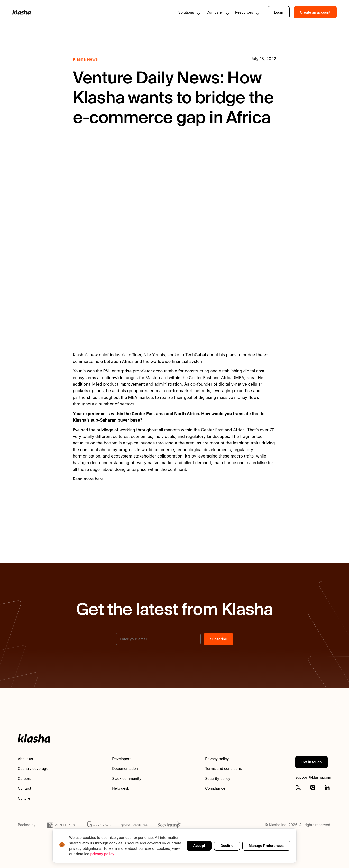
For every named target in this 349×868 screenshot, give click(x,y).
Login (279, 12)
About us (25, 759)
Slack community (127, 778)
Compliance (215, 788)
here (99, 479)
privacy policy (102, 854)
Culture (24, 798)
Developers (122, 759)
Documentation (125, 768)
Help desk (121, 788)
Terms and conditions (223, 768)
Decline (227, 846)
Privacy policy (217, 759)
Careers (24, 778)
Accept (199, 846)
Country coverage (33, 768)
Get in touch (311, 762)
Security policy (218, 778)
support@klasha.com (313, 777)
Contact (24, 788)
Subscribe (218, 639)
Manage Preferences (266, 846)
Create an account (315, 12)
